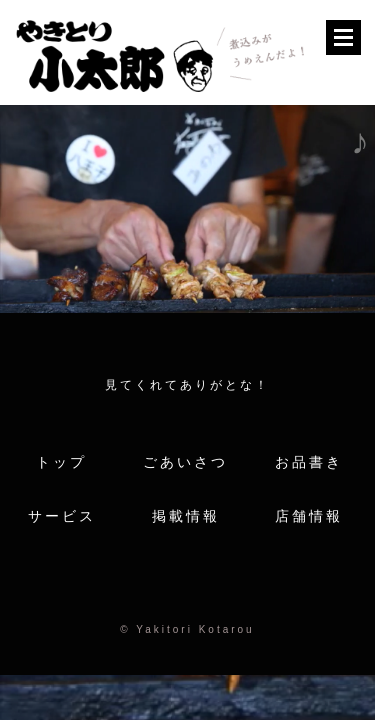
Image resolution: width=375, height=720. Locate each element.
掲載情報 (186, 516)
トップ (61, 462)
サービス (62, 516)
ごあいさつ (185, 462)
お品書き (309, 462)
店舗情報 (309, 516)
